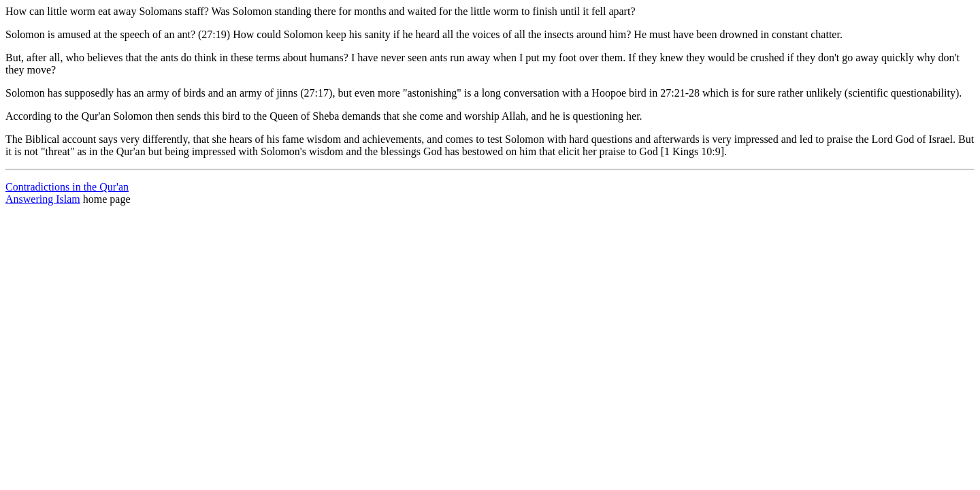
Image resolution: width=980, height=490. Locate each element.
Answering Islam (43, 199)
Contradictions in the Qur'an (67, 187)
